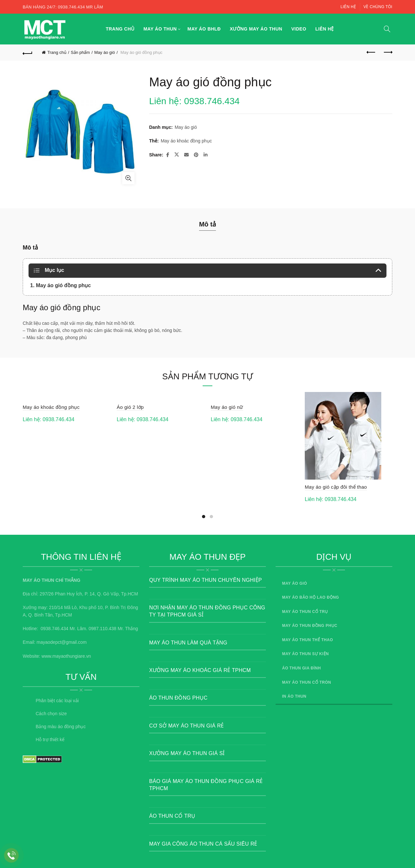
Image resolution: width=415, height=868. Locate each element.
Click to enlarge (128, 178)
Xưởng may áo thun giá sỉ (187, 753)
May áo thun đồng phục (310, 626)
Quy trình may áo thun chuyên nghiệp (206, 580)
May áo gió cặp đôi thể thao (336, 487)
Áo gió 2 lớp (130, 407)
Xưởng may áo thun (256, 29)
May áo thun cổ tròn (307, 682)
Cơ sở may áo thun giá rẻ (187, 726)
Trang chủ (120, 29)
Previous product (371, 52)
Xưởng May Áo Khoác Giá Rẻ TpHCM (200, 670)
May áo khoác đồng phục (186, 141)
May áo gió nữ (227, 407)
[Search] (387, 29)
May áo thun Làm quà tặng (188, 643)
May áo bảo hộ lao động (311, 597)
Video (299, 29)
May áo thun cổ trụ (305, 612)
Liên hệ (348, 7)
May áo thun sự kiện (305, 654)
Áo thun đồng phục (178, 698)
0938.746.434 (54, 629)
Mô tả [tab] (207, 224)
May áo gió (105, 52)
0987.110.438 (102, 629)
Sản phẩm (80, 52)
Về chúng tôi (378, 7)
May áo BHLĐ (204, 29)
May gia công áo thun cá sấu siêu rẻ (203, 844)
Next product (388, 52)
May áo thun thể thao (308, 640)
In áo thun (294, 696)
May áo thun (160, 29)
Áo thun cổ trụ (172, 816)
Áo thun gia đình (302, 668)
